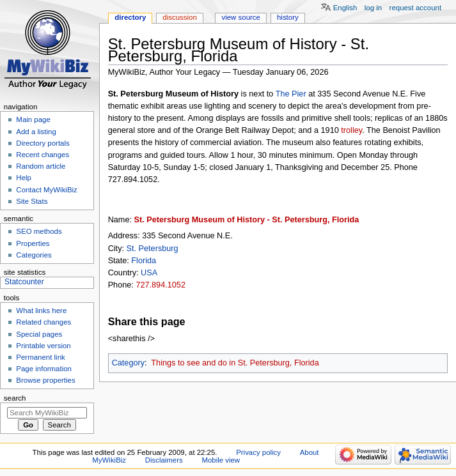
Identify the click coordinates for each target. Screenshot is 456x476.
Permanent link (40, 357)
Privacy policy (258, 452)
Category (128, 363)
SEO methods (39, 231)
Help (24, 178)
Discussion (179, 17)
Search (15, 398)
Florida (144, 261)
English (345, 8)
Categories (34, 255)
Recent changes (43, 155)
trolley (351, 130)
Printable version (43, 346)
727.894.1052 (161, 285)
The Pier (291, 94)
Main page (33, 119)
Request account (416, 8)
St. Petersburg (153, 249)
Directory (130, 17)
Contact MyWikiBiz (46, 190)
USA (149, 273)
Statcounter (24, 282)
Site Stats (32, 201)
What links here (41, 311)
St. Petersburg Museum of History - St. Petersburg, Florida (247, 220)
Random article (41, 166)
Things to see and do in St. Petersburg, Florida (235, 363)
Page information (44, 369)
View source (240, 17)
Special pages (39, 334)
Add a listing (36, 132)
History (288, 17)
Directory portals (43, 143)
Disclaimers (164, 460)
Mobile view (221, 460)
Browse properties (45, 380)
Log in (373, 8)
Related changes (43, 322)
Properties (33, 243)
